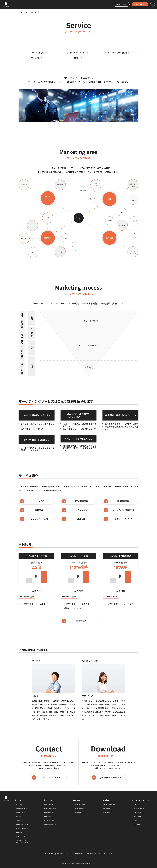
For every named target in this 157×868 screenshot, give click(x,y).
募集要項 (107, 808)
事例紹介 (78, 58)
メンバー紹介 (79, 808)
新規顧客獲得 (20, 813)
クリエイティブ (139, 813)
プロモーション (139, 821)
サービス (18, 800)
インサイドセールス (23, 829)
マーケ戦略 (137, 825)
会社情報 (77, 800)
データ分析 (20, 805)
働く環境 (107, 813)
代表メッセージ (109, 805)
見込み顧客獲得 (21, 808)
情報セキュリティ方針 (93, 854)
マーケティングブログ (141, 800)
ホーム (20, 12)
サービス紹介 (38, 58)
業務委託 (19, 833)
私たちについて (80, 805)
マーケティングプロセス (78, 53)
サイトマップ (108, 854)
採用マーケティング (23, 837)
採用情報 (106, 800)
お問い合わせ (140, 4)
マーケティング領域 (38, 53)
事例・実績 (48, 800)
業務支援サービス (22, 825)
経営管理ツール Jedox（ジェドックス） (23, 842)
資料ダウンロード (121, 4)
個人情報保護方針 (77, 854)
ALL (135, 805)
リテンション (20, 821)
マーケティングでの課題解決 (117, 53)
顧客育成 (19, 817)
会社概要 (78, 813)
